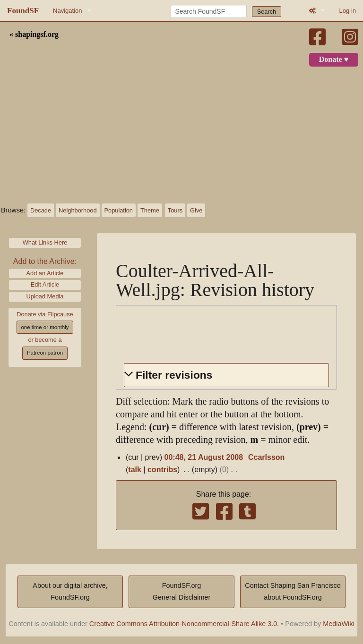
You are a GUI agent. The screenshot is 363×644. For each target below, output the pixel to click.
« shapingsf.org (34, 34)
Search (267, 12)
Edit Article (45, 284)
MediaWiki (338, 624)
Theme (150, 210)
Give (196, 210)
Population (119, 210)
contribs (162, 470)
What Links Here (45, 242)
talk (135, 470)
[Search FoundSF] (209, 11)
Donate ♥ (334, 59)
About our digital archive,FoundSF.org (70, 592)
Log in (348, 11)
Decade (41, 210)
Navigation (67, 11)
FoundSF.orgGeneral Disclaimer (181, 592)
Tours (175, 210)
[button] (226, 375)
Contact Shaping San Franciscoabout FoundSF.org (293, 592)
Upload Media (45, 296)
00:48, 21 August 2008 (204, 457)
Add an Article (45, 273)
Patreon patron (45, 353)
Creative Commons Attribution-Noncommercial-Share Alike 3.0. (184, 624)
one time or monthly (45, 327)
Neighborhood (78, 210)
